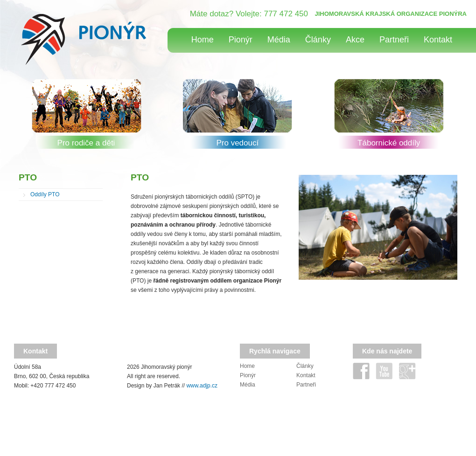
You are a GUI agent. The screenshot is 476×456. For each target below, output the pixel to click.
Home (203, 40)
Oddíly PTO (45, 194)
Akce (355, 40)
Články (318, 40)
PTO (28, 177)
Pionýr (241, 40)
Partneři (394, 40)
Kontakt (438, 40)
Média (279, 40)
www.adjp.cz (202, 386)
